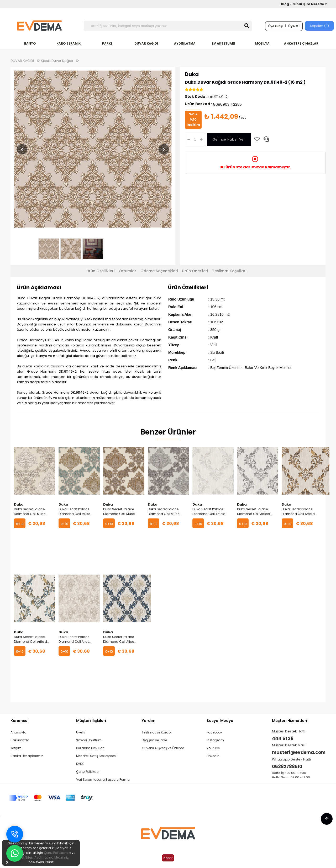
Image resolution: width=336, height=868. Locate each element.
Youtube (213, 748)
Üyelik (81, 732)
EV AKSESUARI (224, 43)
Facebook (214, 732)
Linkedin (213, 756)
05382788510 (287, 767)
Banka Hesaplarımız (27, 756)
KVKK (80, 764)
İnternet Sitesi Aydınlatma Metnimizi (41, 857)
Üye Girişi (275, 26)
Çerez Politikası (88, 772)
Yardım (149, 721)
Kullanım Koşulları (90, 748)
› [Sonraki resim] (164, 149)
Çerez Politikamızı (57, 853)
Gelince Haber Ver (229, 139)
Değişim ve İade (154, 740)
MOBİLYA (262, 43)
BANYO (30, 43)
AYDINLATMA (185, 43)
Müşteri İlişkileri (91, 721)
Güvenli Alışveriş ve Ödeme (163, 748)
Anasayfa (19, 732)
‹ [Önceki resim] (22, 149)
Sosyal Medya (220, 721)
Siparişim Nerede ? (310, 4)
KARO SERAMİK (69, 43)
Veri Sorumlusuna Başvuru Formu (103, 779)
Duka (192, 74)
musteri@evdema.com (299, 752)
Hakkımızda (20, 740)
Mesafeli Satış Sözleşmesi (96, 756)
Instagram (215, 740)
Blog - (287, 4)
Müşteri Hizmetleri (290, 721)
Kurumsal (20, 721)
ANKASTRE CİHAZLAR (301, 43)
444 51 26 (283, 738)
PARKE (107, 43)
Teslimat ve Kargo (156, 732)
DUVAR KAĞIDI (146, 43)
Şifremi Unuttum (89, 740)
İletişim (16, 748)
